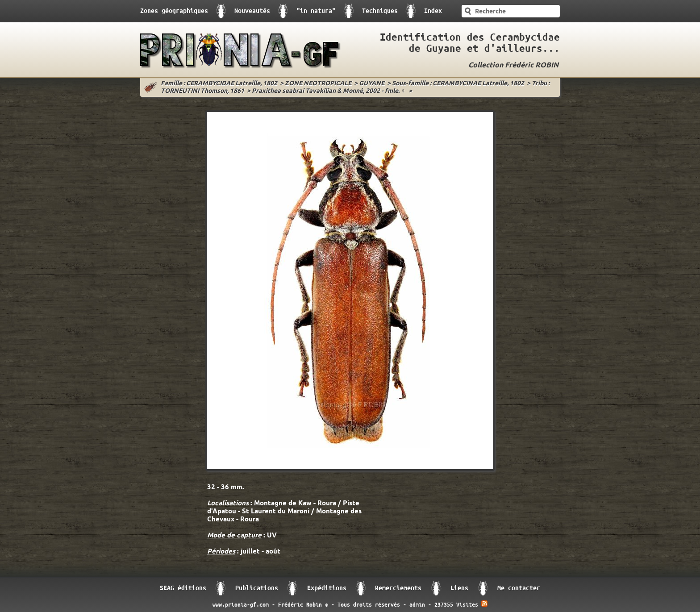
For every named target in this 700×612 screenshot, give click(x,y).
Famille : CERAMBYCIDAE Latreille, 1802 (219, 84)
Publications (257, 588)
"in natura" (316, 11)
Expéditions (327, 588)
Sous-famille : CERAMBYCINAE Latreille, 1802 (458, 84)
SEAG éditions (183, 588)
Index (433, 11)
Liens (459, 588)
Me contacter (519, 588)
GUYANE (372, 84)
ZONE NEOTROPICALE (318, 84)
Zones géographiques (174, 11)
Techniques (380, 11)
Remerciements (398, 588)
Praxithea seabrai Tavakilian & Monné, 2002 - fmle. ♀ (329, 91)
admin (417, 605)
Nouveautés (252, 11)
